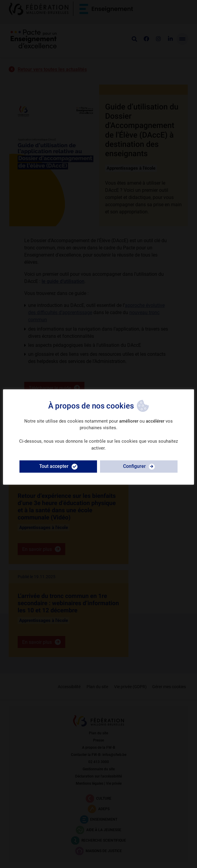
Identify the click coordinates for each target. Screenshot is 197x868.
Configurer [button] (134, 466)
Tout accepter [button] (54, 466)
